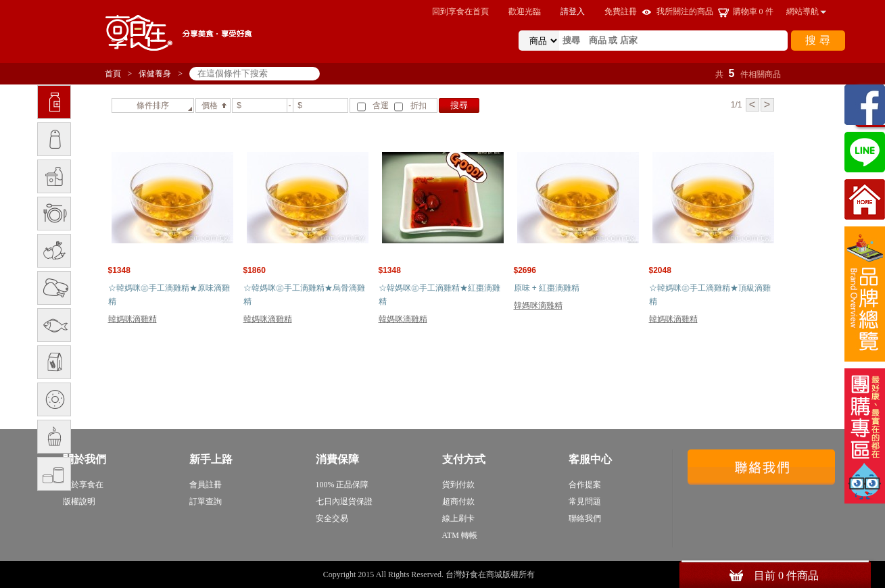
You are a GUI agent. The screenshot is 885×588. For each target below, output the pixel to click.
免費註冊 (621, 11)
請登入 (573, 11)
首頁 (113, 74)
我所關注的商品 (685, 11)
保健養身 (155, 74)
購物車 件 (753, 11)
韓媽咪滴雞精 (133, 319)
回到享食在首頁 (460, 11)
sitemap (549, 574)
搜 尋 (817, 40)
